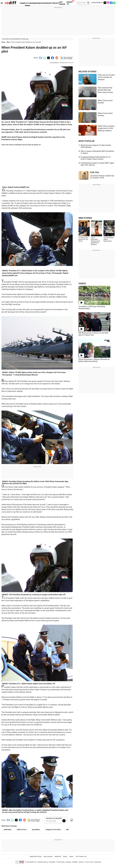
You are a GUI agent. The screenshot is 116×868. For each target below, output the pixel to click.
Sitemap (68, 862)
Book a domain (48, 856)
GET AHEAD (62, 3)
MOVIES (42, 3)
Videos (71, 856)
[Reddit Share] (56, 58)
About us (82, 862)
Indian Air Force (22, 830)
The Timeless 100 (81, 856)
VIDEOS (82, 284)
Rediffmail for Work (36, 856)
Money (65, 856)
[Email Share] (40, 58)
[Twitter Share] (48, 58)
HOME (22, 3)
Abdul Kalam (8, 830)
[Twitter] (105, 3)
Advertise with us (43, 862)
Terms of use (89, 862)
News (8, 42)
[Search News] (88, 3)
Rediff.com (33, 862)
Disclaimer (52, 862)
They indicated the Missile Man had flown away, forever (105, 90)
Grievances (98, 862)
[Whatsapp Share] (44, 58)
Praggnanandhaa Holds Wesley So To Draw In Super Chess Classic (96, 158)
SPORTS (56, 3)
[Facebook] (111, 3)
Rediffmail (58, 856)
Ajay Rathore (36, 830)
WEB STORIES (85, 218)
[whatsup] (114, 3)
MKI (68, 830)
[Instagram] (108, 3)
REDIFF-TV (70, 3)
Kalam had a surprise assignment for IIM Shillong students (106, 128)
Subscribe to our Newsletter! (54, 818)
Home (3, 42)
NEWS (27, 3)
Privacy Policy (61, 862)
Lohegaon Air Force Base (53, 830)
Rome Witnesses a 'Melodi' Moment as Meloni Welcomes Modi (94, 360)
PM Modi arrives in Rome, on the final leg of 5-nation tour (93, 334)
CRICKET (49, 3)
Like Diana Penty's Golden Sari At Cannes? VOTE (102, 177)
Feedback (75, 862)
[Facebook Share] (52, 58)
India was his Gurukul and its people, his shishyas (106, 77)
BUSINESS (34, 3)
